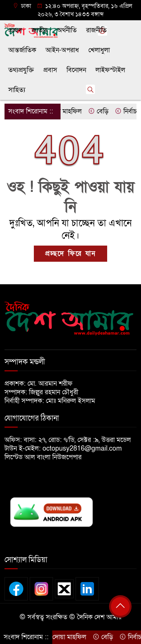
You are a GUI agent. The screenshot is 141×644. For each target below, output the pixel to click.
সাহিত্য (17, 90)
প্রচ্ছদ (15, 30)
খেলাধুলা (99, 50)
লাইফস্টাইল (110, 70)
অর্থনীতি (67, 30)
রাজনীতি (96, 30)
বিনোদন (76, 70)
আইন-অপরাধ (62, 50)
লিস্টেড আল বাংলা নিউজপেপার (46, 457)
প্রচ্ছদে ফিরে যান (70, 254)
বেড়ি (101, 111)
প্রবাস (50, 70)
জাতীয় (40, 30)
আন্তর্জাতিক (22, 50)
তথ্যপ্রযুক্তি (21, 70)
